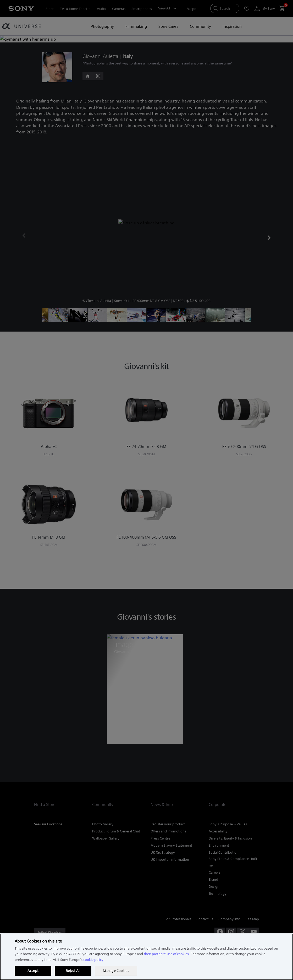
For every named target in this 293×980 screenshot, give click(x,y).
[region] (147, 957)
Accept (33, 971)
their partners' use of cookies (166, 954)
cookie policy (93, 960)
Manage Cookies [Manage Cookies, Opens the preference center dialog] (116, 971)
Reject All (73, 971)
